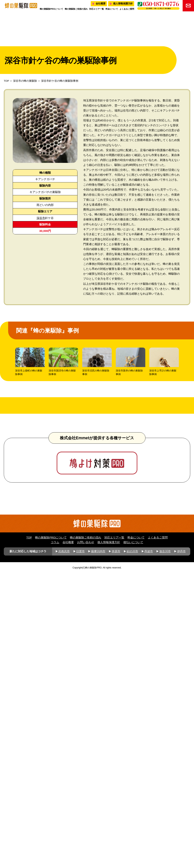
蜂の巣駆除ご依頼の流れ (76, 9)
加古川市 (165, 846)
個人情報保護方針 (123, 4)
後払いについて (133, 837)
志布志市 (64, 846)
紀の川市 (132, 846)
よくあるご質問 (127, 9)
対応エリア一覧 (97, 9)
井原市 (116, 846)
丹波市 (149, 846)
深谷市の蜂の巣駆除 (25, 81)
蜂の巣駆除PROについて (51, 9)
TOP (6, 81)
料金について (112, 9)
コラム (55, 837)
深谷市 (41, 218)
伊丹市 (181, 846)
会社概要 (101, 4)
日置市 (80, 846)
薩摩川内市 (98, 846)
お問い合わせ (86, 837)
